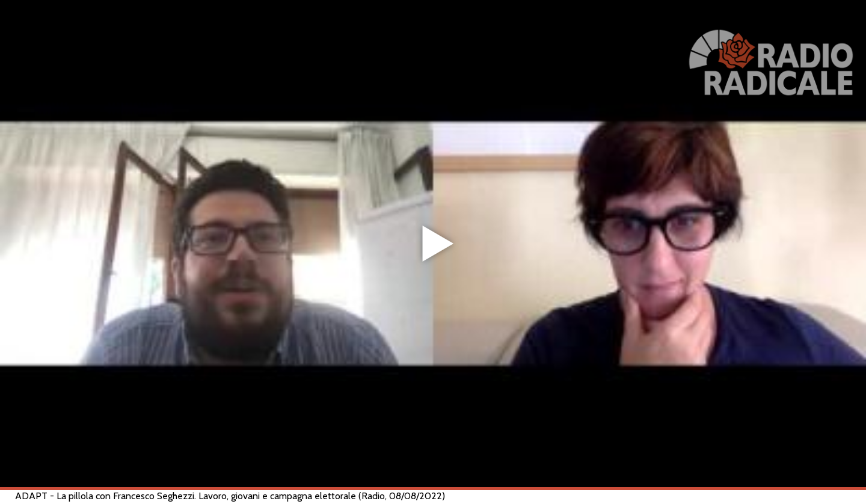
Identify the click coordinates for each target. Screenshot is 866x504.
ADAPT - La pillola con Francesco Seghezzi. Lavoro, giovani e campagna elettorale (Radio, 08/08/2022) (230, 496)
